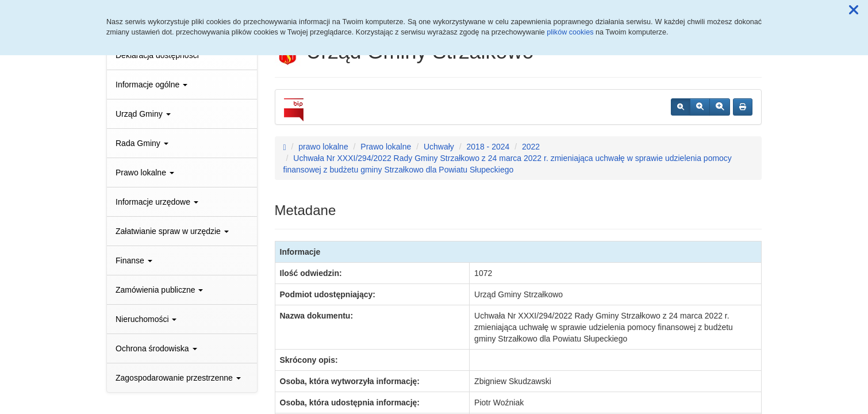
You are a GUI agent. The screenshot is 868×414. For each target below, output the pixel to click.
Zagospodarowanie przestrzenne (178, 378)
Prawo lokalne (145, 172)
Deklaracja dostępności (157, 55)
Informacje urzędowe (157, 202)
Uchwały (439, 147)
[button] (854, 10)
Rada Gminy (142, 143)
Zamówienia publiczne (159, 290)
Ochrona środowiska (156, 348)
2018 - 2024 (488, 147)
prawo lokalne (323, 147)
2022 (531, 147)
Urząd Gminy (143, 114)
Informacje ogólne (151, 85)
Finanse (134, 260)
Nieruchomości (146, 319)
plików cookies (570, 32)
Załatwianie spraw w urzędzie (172, 231)
